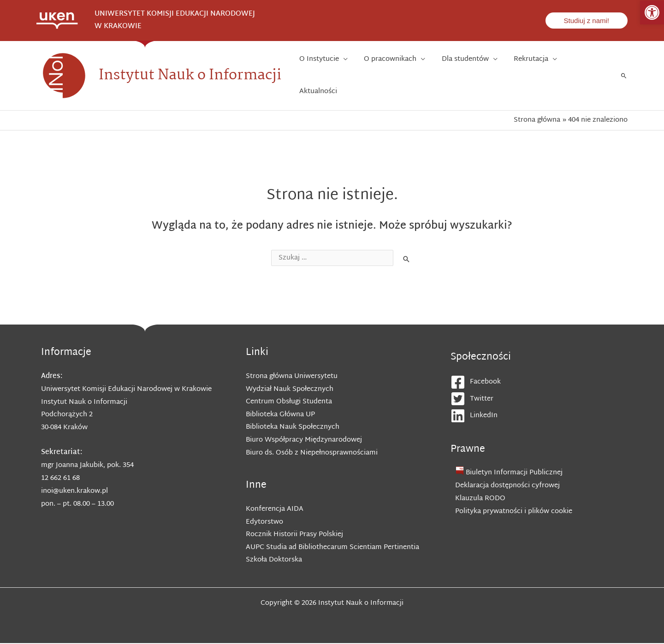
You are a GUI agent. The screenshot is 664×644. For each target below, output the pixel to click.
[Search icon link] (624, 76)
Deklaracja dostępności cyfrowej (507, 485)
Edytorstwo (264, 522)
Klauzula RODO (480, 498)
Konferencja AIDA (275, 509)
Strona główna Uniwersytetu (292, 376)
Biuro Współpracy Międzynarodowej (304, 440)
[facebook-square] (541, 382)
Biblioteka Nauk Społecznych (293, 427)
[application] (365, 76)
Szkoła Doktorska (274, 561)
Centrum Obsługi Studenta (289, 402)
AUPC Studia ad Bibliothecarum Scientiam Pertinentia (333, 548)
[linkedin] (541, 415)
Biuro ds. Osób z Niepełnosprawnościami (312, 453)
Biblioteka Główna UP (281, 415)
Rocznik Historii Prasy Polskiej (294, 535)
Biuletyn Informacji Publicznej (514, 473)
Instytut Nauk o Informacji (190, 75)
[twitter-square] (541, 399)
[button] (652, 12)
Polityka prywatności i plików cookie (514, 511)
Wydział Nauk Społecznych (290, 389)
